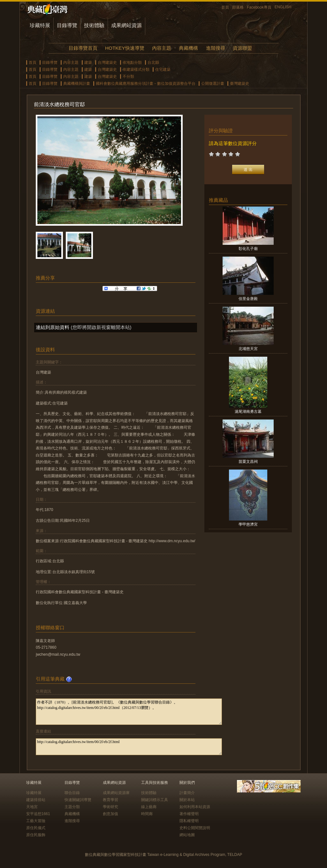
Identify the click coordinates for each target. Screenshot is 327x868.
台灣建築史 (107, 62)
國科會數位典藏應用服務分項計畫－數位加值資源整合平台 (146, 84)
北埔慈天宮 (248, 349)
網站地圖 (187, 835)
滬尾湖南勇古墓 (248, 412)
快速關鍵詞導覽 (78, 800)
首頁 (225, 7)
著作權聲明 (189, 814)
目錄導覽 (67, 25)
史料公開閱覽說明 (195, 828)
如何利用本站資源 (195, 807)
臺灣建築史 (240, 84)
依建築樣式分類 (136, 69)
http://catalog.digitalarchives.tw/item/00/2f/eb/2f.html (129, 747)
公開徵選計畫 (213, 84)
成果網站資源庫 (116, 793)
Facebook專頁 (259, 7)
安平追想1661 (38, 814)
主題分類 (72, 807)
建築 (88, 62)
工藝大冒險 (36, 821)
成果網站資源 (126, 25)
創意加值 (110, 814)
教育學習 (110, 800)
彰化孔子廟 (248, 249)
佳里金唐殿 (248, 299)
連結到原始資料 (53, 327)
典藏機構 (188, 48)
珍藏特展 (40, 25)
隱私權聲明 (189, 821)
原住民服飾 (36, 835)
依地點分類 (132, 62)
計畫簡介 (187, 793)
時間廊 (147, 814)
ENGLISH (283, 7)
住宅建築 (163, 69)
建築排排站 (36, 800)
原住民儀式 (36, 828)
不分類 (128, 77)
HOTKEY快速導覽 (125, 48)
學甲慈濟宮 (248, 524)
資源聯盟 (242, 48)
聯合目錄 (72, 793)
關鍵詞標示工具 (155, 800)
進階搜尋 (216, 48)
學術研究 (110, 807)
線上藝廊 (149, 807)
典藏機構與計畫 (77, 84)
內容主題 (162, 48)
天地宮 (32, 807)
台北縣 (153, 62)
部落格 (238, 7)
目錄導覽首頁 (83, 48)
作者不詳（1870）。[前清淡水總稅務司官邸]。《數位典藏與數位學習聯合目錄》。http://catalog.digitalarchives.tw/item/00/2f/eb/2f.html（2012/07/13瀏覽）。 (129, 712)
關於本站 (187, 800)
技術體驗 (94, 25)
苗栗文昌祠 (248, 462)
